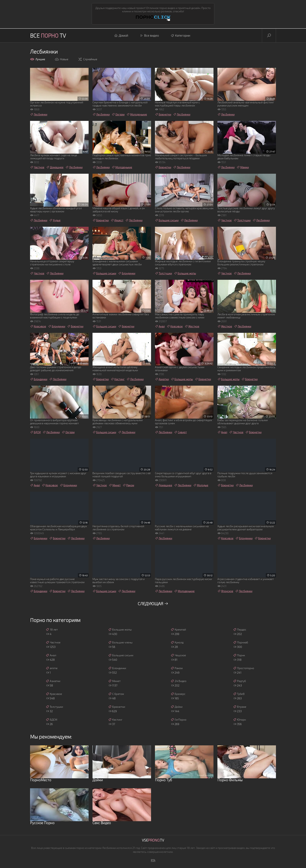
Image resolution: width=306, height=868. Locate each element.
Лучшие (38, 59)
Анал (160, 326)
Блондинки (127, 273)
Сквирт (180, 432)
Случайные (88, 59)
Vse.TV (153, 840)
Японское (225, 591)
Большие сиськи (167, 220)
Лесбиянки (39, 114)
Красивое (38, 326)
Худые (55, 220)
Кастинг (118, 379)
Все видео (149, 35)
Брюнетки (163, 114)
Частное (37, 167)
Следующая (153, 603)
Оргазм (118, 114)
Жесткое (192, 326)
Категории (180, 35)
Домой (121, 35)
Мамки (243, 167)
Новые (61, 59)
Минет (115, 485)
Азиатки (162, 379)
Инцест (117, 220)
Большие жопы (185, 273)
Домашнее (55, 167)
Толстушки (242, 220)
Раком (128, 485)
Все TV (48, 35)
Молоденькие (137, 114)
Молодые (201, 485)
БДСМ (35, 432)
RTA (153, 860)
